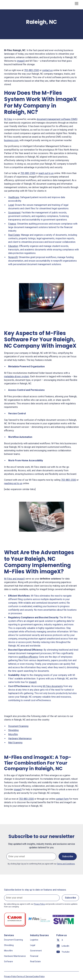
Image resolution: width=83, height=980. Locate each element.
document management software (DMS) (57, 119)
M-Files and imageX (14, 579)
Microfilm (13, 734)
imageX (21, 61)
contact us (47, 70)
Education (13, 246)
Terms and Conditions (66, 864)
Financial (34, 956)
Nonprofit (13, 257)
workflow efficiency (28, 657)
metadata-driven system (17, 376)
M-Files (8, 119)
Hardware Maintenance (20, 738)
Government (14, 213)
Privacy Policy (10, 976)
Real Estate (14, 235)
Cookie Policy (39, 976)
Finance (12, 224)
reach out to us (46, 173)
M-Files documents (53, 686)
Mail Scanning (15, 743)
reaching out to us (13, 483)
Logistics (34, 940)
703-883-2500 (31, 70)
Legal (11, 205)
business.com (11, 140)
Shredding (13, 730)
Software (8, 961)
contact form (62, 799)
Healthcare (14, 197)
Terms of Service (25, 976)
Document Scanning (18, 726)
